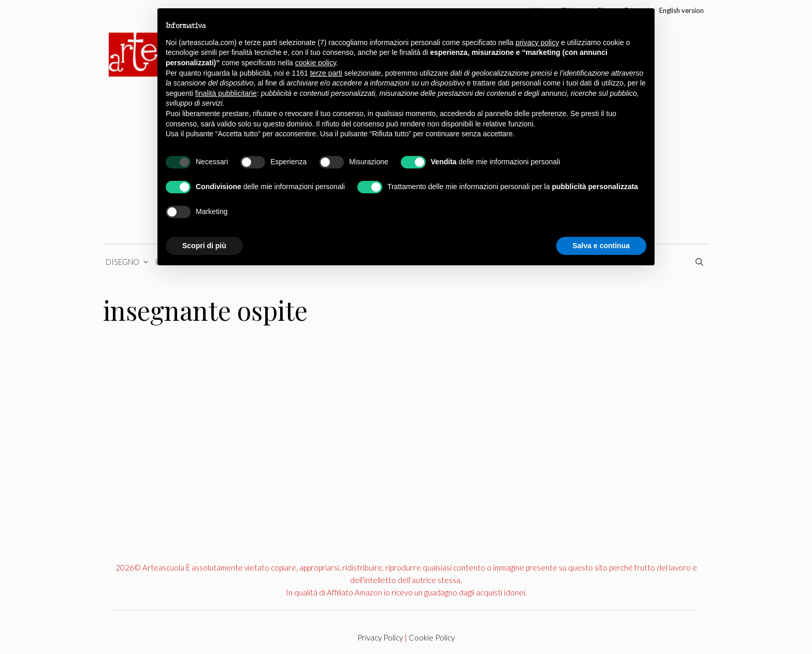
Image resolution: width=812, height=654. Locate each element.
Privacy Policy (380, 637)
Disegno (129, 262)
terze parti (326, 73)
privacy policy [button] (537, 42)
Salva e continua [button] (601, 246)
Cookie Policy (432, 637)
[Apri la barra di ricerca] (701, 262)
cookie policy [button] (316, 63)
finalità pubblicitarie (226, 93)
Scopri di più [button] (204, 246)
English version (682, 10)
